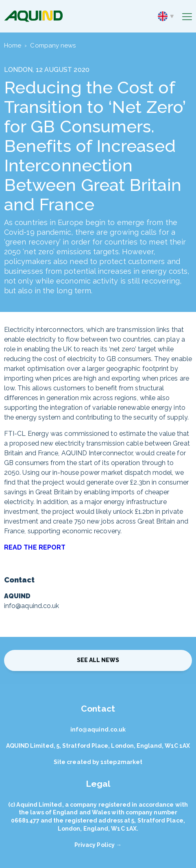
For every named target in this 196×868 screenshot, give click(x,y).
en (166, 16)
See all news (98, 660)
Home (13, 45)
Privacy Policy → (98, 845)
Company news (53, 45)
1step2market (121, 762)
